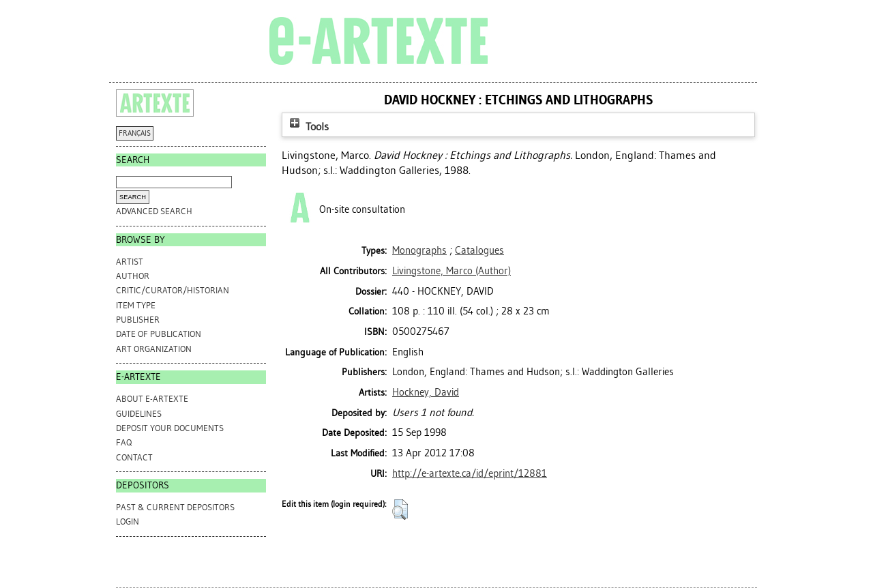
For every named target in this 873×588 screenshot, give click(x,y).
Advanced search (154, 211)
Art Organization (154, 349)
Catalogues (479, 250)
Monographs (419, 250)
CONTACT (134, 457)
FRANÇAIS (135, 133)
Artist (130, 262)
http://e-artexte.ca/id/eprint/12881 (470, 473)
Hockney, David (426, 392)
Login (128, 521)
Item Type (136, 305)
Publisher (138, 320)
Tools (308, 127)
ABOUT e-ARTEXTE (152, 399)
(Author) (452, 271)
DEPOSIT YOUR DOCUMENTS (170, 428)
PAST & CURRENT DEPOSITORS (175, 507)
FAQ (124, 442)
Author (133, 276)
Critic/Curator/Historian (173, 290)
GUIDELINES (139, 414)
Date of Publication (159, 334)
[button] (400, 510)
